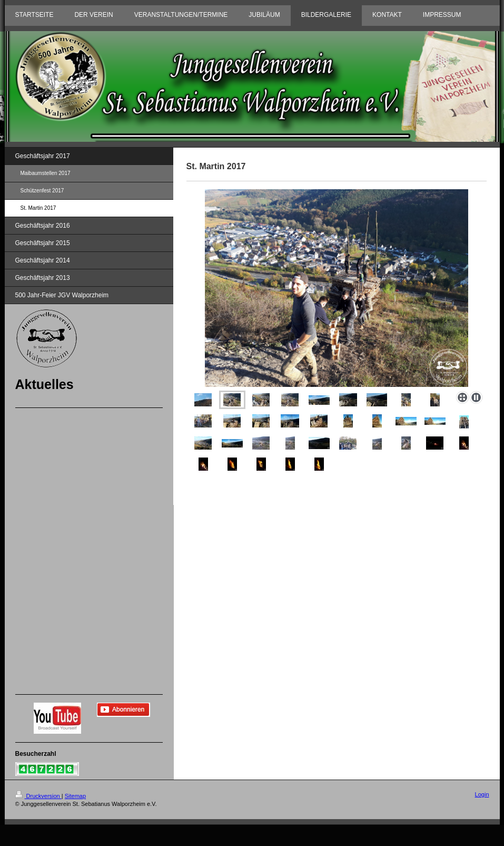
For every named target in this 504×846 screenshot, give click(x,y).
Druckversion (38, 796)
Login (482, 794)
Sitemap (75, 796)
